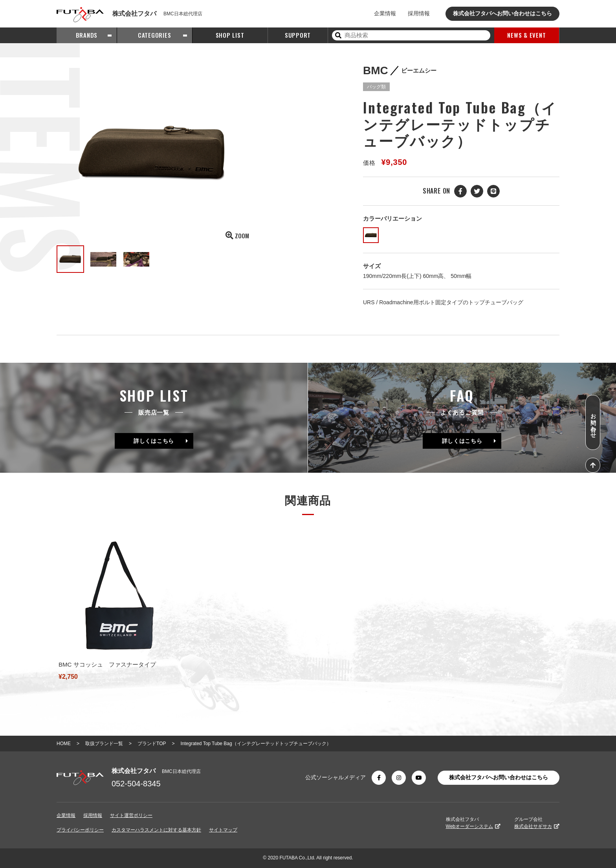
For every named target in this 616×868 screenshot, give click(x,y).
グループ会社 (537, 823)
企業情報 (385, 13)
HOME (64, 744)
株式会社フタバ (473, 823)
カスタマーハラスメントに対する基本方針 (156, 830)
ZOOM (237, 236)
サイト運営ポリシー (131, 815)
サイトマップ (223, 830)
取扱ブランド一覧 (104, 744)
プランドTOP (152, 744)
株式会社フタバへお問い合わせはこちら (502, 13)
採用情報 (419, 13)
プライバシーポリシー (80, 830)
